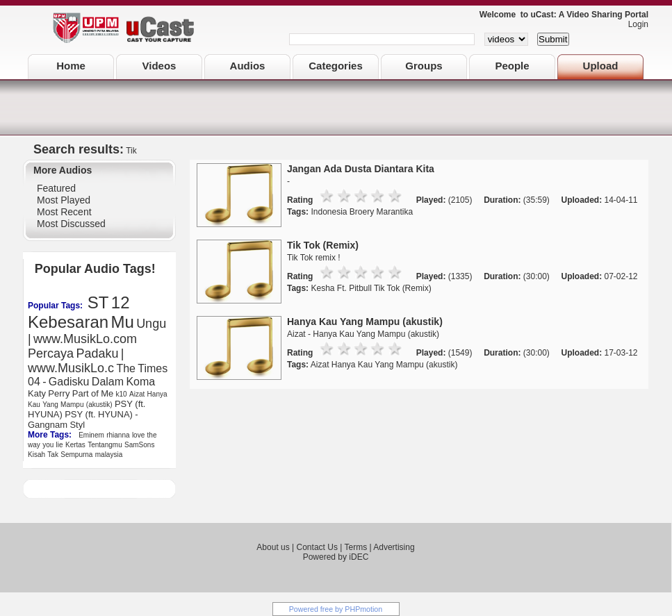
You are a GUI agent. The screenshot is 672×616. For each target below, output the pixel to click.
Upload (601, 66)
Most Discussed (71, 224)
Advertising (394, 547)
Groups (424, 66)
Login (635, 24)
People (512, 66)
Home (71, 66)
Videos (159, 66)
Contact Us (317, 547)
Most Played (64, 200)
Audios (248, 66)
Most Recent (64, 212)
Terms (355, 547)
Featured (56, 188)
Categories (336, 66)
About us (273, 547)
